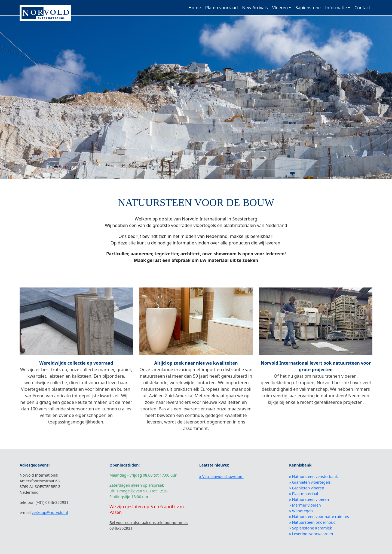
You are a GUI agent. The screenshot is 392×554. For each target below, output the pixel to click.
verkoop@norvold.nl (50, 512)
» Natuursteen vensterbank (313, 476)
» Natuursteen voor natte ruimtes (319, 517)
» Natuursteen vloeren (309, 499)
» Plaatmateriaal (304, 494)
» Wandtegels (301, 511)
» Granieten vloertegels (310, 482)
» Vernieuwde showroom (221, 476)
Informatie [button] (336, 8)
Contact (362, 8)
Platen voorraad (222, 8)
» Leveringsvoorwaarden (311, 534)
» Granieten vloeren (307, 488)
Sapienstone (308, 8)
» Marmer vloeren (305, 505)
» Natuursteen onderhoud (312, 522)
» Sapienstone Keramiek (311, 528)
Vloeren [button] (280, 8)
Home (195, 8)
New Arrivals (255, 8)
